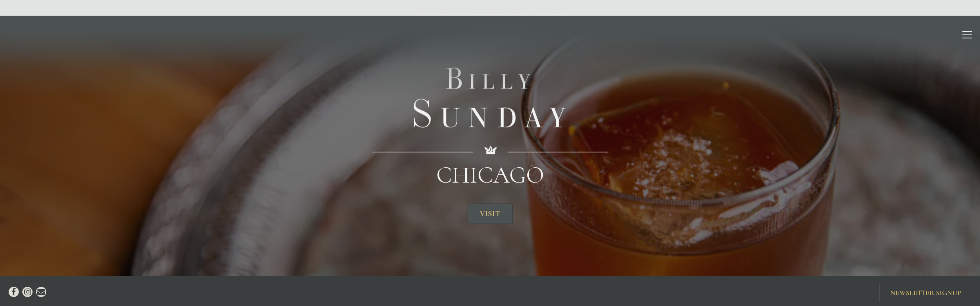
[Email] (41, 288)
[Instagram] (27, 288)
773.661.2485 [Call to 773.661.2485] (550, 8)
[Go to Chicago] (468, 8)
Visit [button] (490, 212)
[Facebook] (14, 288)
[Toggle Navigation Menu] (968, 35)
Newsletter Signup (926, 288)
